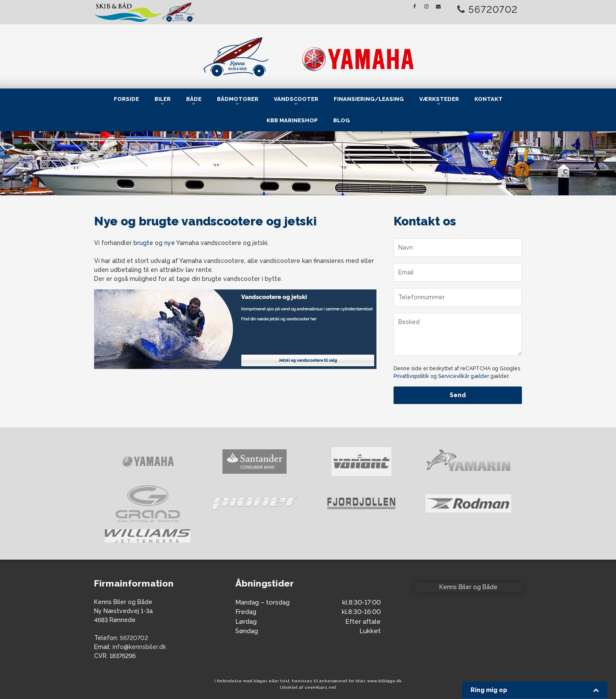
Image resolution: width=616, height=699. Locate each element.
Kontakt (489, 99)
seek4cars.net (320, 687)
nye (170, 243)
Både (194, 99)
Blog (342, 120)
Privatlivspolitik (411, 376)
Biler (163, 99)
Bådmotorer (238, 99)
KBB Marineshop (292, 120)
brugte (143, 243)
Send (458, 395)
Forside (126, 99)
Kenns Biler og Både (468, 587)
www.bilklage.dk (384, 681)
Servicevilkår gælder (463, 376)
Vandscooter (296, 99)
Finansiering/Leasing (369, 99)
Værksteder (439, 99)
